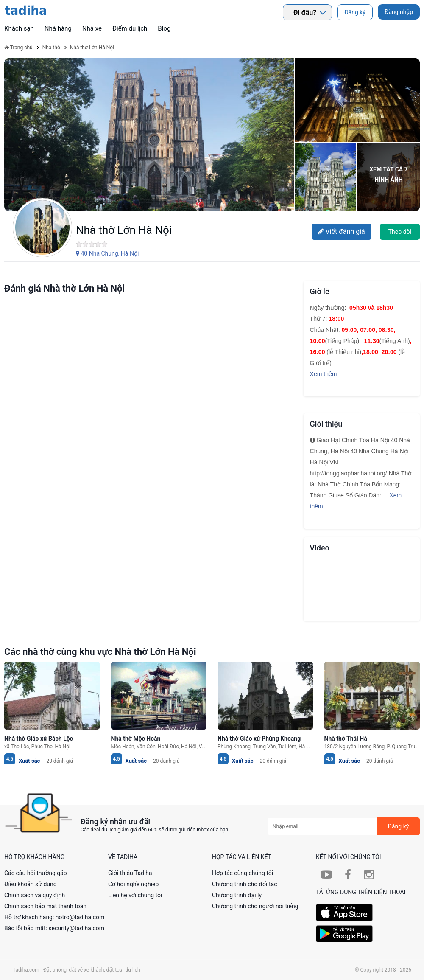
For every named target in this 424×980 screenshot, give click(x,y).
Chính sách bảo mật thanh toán (45, 906)
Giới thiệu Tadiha (130, 873)
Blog (164, 28)
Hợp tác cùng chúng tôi (243, 873)
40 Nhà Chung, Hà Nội (107, 253)
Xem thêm (324, 374)
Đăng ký (355, 12)
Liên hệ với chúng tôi (135, 895)
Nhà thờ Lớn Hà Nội (124, 230)
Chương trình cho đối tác (245, 884)
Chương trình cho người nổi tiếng (255, 906)
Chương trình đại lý (237, 895)
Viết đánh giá (342, 232)
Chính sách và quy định (35, 895)
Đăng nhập (399, 12)
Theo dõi (400, 232)
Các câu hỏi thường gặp (36, 873)
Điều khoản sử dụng (31, 884)
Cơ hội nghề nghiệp (133, 884)
